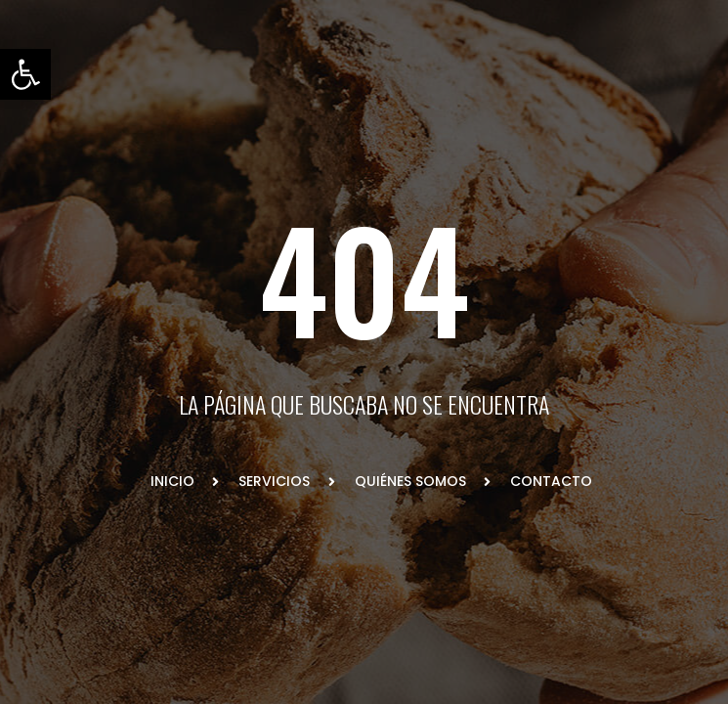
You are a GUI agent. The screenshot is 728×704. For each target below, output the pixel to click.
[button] (25, 74)
